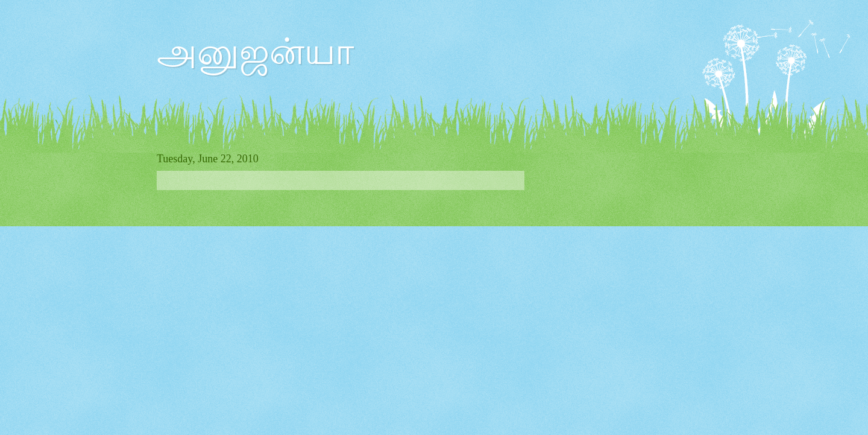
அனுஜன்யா (255, 52)
